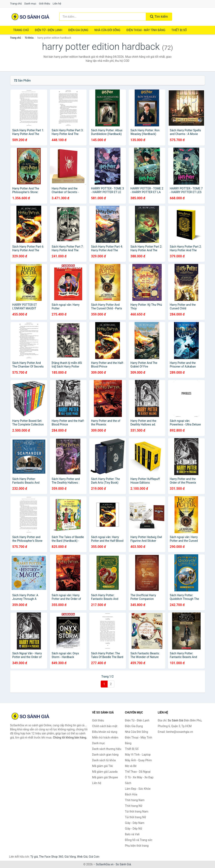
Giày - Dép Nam (135, 823)
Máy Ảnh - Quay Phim (138, 760)
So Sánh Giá (123, 864)
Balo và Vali (132, 834)
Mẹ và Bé (131, 766)
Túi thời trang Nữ (135, 817)
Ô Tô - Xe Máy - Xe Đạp (139, 777)
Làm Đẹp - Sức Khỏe (138, 789)
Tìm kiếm (159, 17)
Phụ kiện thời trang (137, 846)
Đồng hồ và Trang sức (139, 840)
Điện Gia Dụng (78, 30)
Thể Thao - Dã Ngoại (138, 772)
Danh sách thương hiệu (107, 749)
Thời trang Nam (135, 800)
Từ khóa (29, 38)
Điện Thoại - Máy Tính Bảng (146, 30)
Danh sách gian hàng (105, 755)
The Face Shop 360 (51, 857)
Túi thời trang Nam (137, 811)
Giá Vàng (70, 857)
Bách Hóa (131, 794)
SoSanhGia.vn (105, 864)
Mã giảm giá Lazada (105, 772)
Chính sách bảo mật (105, 726)
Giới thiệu (44, 4)
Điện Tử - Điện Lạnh (49, 30)
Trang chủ (16, 4)
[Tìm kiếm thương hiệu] (103, 17)
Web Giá (82, 857)
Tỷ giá (34, 857)
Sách (128, 783)
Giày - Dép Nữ (133, 829)
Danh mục (30, 4)
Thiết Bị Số (179, 30)
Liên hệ (57, 4)
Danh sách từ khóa (104, 760)
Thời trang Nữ (133, 806)
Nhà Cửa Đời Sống (107, 30)
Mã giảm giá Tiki (103, 766)
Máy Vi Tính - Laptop (138, 755)
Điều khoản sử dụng (105, 732)
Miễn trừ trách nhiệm (105, 737)
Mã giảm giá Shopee (105, 777)
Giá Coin (94, 857)
